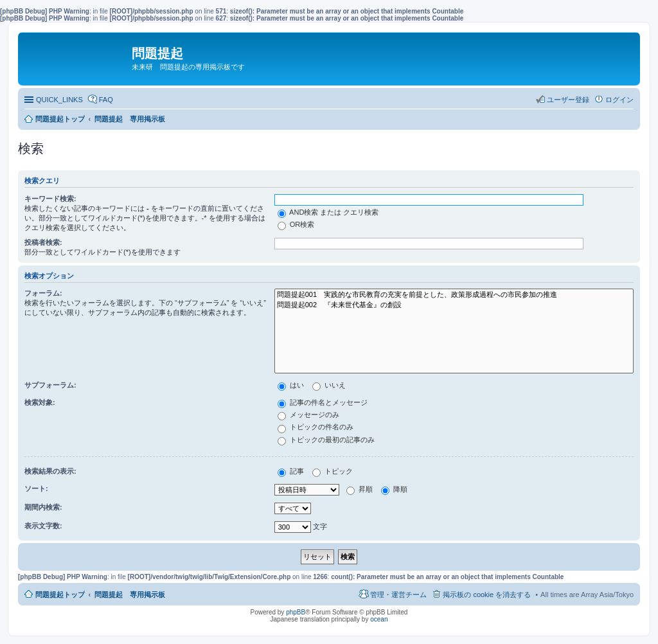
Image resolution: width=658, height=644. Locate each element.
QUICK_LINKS (59, 100)
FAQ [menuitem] (106, 100)
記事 (291, 471)
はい (291, 385)
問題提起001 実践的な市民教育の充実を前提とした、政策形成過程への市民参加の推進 (454, 295)
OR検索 (296, 224)
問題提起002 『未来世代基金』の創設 (454, 305)
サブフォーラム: (50, 385)
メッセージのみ (308, 415)
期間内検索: (43, 507)
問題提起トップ (60, 595)
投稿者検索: (43, 242)
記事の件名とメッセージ (323, 402)
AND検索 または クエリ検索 (328, 212)
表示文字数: (43, 526)
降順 (394, 489)
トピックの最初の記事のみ (326, 440)
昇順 (360, 489)
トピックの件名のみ (316, 427)
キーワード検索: (50, 199)
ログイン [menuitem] (619, 100)
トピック (333, 471)
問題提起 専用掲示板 (130, 595)
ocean (379, 619)
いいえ (329, 385)
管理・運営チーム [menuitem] (398, 595)
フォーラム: (43, 293)
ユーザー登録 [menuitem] (568, 100)
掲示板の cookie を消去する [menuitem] (487, 595)
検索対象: (40, 402)
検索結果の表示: (50, 471)
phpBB (296, 612)
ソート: (36, 488)
